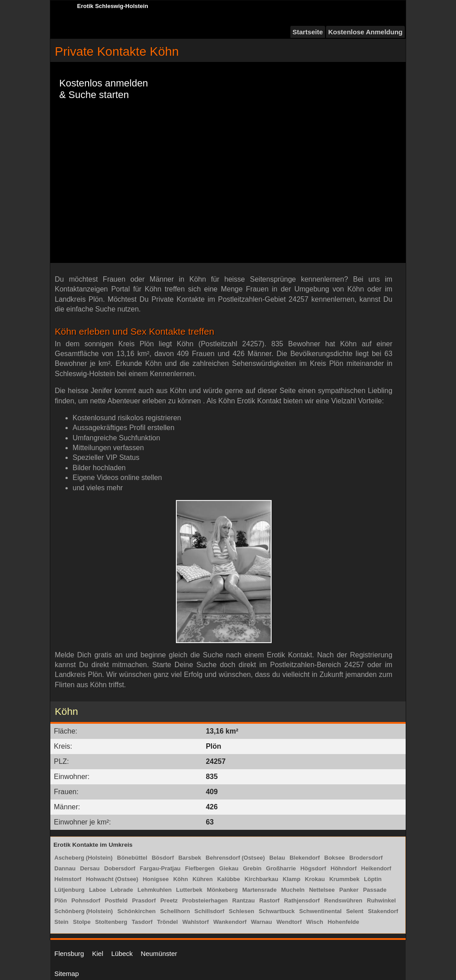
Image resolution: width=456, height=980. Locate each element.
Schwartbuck (277, 911)
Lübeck (122, 953)
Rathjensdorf (302, 900)
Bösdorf (163, 858)
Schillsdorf (210, 911)
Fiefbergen (200, 868)
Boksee (334, 858)
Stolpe (82, 922)
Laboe (98, 890)
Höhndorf (343, 868)
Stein (61, 922)
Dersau (90, 868)
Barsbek (189, 858)
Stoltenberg (111, 922)
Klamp (292, 879)
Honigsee (156, 879)
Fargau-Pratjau (160, 868)
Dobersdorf (120, 868)
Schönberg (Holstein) (83, 911)
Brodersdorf (366, 858)
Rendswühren (343, 900)
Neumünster (159, 953)
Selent (355, 911)
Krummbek (344, 879)
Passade (375, 890)
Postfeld (116, 900)
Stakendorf (383, 911)
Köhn (181, 879)
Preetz (169, 900)
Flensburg (69, 953)
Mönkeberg (222, 890)
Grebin (252, 868)
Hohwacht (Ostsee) (112, 879)
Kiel (98, 953)
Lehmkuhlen (155, 890)
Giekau (229, 868)
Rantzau (244, 900)
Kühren (203, 879)
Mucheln (293, 890)
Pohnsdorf (86, 900)
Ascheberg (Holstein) (83, 858)
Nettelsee (322, 890)
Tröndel (167, 922)
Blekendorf (305, 858)
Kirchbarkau (261, 879)
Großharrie (281, 868)
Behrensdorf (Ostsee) (235, 858)
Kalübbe (229, 879)
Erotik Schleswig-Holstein (113, 6)
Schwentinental (320, 911)
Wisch (315, 922)
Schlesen (242, 911)
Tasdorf (142, 922)
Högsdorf (313, 868)
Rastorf (269, 900)
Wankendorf (230, 922)
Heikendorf (376, 868)
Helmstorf (68, 879)
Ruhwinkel (381, 900)
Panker (349, 890)
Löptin (373, 879)
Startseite (308, 32)
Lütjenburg (69, 890)
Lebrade (122, 890)
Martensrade (259, 890)
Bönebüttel (132, 858)
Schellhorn (175, 911)
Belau (277, 858)
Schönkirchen (136, 911)
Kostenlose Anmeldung (365, 32)
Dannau (65, 868)
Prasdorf (144, 900)
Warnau (262, 922)
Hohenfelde (344, 922)
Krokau (315, 879)
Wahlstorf (195, 922)
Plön (61, 900)
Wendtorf (289, 922)
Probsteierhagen (205, 900)
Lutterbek (189, 890)
